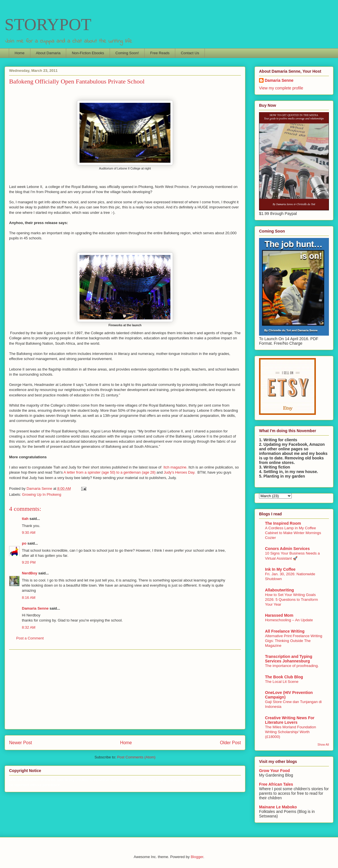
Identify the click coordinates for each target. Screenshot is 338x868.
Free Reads (160, 53)
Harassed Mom (279, 615)
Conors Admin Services (287, 549)
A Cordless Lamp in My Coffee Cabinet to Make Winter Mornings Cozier (293, 533)
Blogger (197, 857)
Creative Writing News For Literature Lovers (290, 720)
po (24, 543)
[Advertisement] (125, 689)
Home (20, 53)
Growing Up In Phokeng (42, 494)
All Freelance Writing (285, 631)
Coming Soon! (127, 53)
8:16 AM (29, 598)
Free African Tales (276, 784)
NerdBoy (30, 573)
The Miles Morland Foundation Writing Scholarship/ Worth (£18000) (291, 732)
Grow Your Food (274, 771)
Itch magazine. (175, 467)
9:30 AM (29, 533)
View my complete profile (281, 88)
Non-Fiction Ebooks (88, 53)
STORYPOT (48, 24)
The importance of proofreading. (292, 666)
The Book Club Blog (284, 677)
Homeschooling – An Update (289, 620)
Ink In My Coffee (280, 569)
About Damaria (48, 53)
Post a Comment (30, 638)
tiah (25, 519)
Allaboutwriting (279, 590)
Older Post (230, 743)
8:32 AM (29, 627)
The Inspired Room (283, 523)
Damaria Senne (35, 608)
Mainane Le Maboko (278, 807)
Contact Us (190, 53)
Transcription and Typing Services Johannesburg (289, 659)
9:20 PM (29, 562)
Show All (323, 744)
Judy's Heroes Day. (180, 472)
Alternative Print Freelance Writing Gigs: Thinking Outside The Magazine (294, 641)
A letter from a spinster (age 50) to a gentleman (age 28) (110, 472)
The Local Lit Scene (282, 682)
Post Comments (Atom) (136, 757)
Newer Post (21, 743)
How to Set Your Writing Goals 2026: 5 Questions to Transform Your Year (291, 600)
